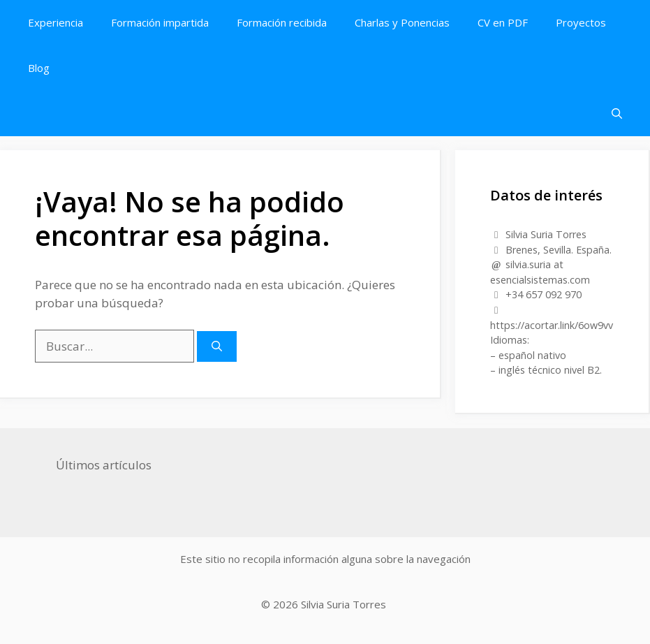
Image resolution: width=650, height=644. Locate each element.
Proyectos (581, 22)
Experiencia (56, 22)
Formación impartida (160, 22)
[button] (617, 114)
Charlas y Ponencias (402, 22)
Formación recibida (282, 22)
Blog (39, 68)
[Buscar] (217, 347)
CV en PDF (503, 22)
